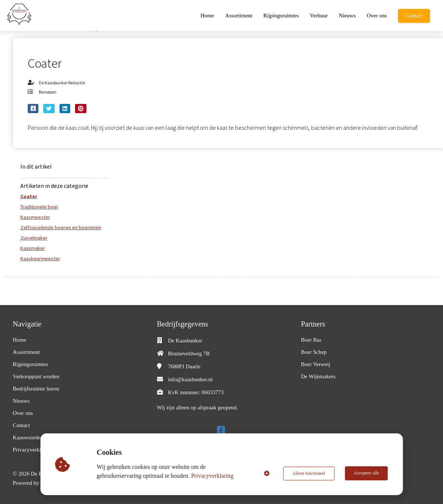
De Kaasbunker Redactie (62, 83)
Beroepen (48, 92)
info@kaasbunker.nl (190, 379)
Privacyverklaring (213, 476)
